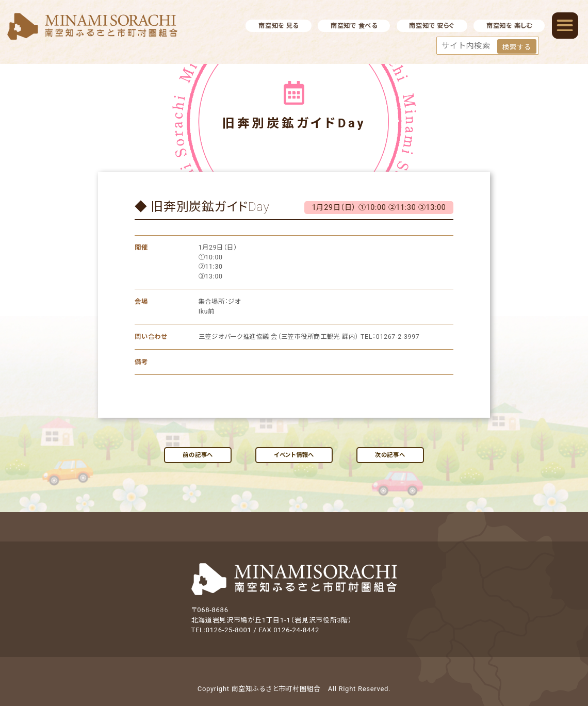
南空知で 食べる (354, 26)
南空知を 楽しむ (509, 26)
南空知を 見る (279, 26)
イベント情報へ (294, 455)
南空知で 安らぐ (432, 26)
